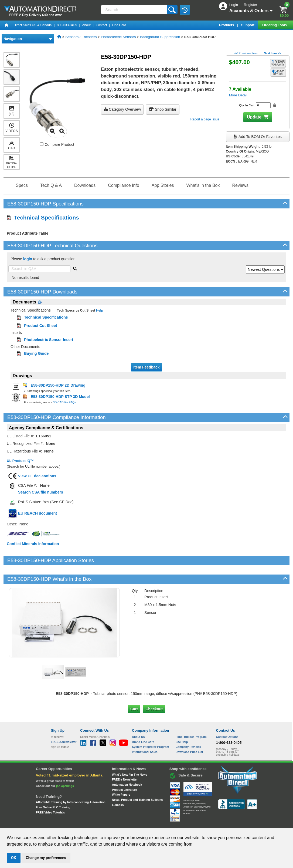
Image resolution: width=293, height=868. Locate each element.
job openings (65, 767)
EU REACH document (38, 513)
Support (248, 25)
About (86, 25)
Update (254, 117)
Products (227, 25)
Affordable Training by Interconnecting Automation (71, 784)
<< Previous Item (246, 53)
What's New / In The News (130, 756)
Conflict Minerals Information (33, 544)
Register (250, 5)
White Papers (121, 776)
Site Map (62, 823)
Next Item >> (272, 53)
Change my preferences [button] (46, 858)
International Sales (145, 734)
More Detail (238, 95)
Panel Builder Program (191, 718)
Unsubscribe (118, 823)
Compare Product (57, 144)
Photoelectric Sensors (118, 37)
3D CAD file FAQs (64, 402)
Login (234, 5)
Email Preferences (143, 823)
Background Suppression (160, 37)
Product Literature (124, 771)
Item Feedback (146, 367)
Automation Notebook (127, 766)
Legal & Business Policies (177, 823)
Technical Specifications (43, 217)
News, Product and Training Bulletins (137, 781)
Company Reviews (188, 728)
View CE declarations (37, 476)
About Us (138, 718)
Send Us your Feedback (89, 823)
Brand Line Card (143, 724)
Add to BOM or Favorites (258, 137)
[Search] (134, 10)
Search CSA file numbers (41, 492)
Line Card (119, 25)
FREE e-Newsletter (125, 761)
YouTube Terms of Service (216, 823)
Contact (101, 25)
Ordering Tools (275, 25)
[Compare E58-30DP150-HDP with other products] (42, 144)
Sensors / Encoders (81, 37)
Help (99, 310)
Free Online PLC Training (53, 789)
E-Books (118, 786)
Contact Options (227, 718)
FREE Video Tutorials (50, 794)
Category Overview (122, 109)
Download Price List (189, 734)
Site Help (182, 724)
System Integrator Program (150, 728)
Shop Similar (163, 109)
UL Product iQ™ (20, 461)
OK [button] (14, 858)
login (28, 259)
